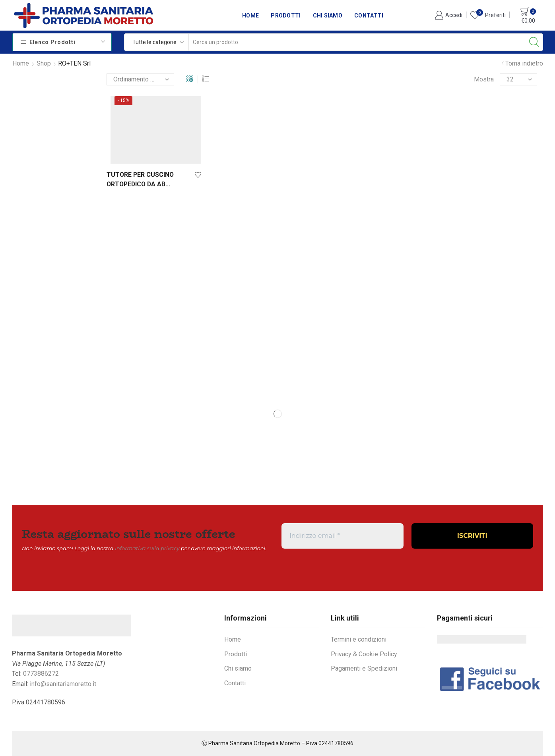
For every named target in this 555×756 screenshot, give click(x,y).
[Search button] (534, 42)
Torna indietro (524, 63)
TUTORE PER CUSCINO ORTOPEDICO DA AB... (140, 179)
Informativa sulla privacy (147, 548)
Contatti (369, 15)
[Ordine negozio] (140, 79)
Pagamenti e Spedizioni (364, 668)
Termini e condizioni (359, 639)
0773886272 (41, 674)
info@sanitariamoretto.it (63, 684)
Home (250, 15)
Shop (44, 63)
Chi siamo (328, 15)
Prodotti (286, 15)
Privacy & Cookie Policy (364, 654)
